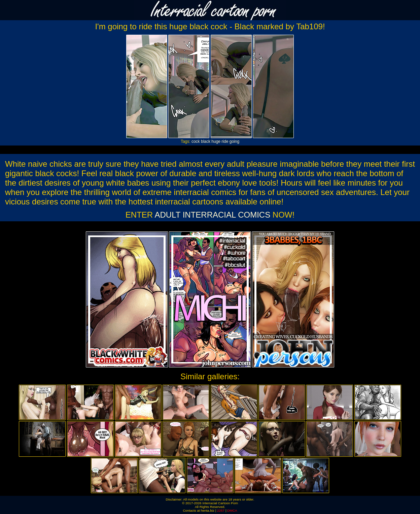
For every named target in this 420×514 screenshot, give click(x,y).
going (234, 141)
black (206, 141)
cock (196, 141)
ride (225, 141)
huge (216, 141)
